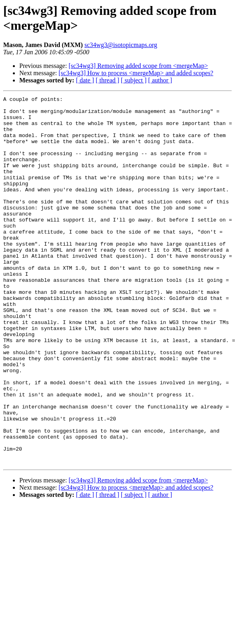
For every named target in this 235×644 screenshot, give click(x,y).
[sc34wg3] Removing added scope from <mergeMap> (138, 66)
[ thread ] (107, 80)
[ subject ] (134, 80)
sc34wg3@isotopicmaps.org (121, 45)
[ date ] (85, 80)
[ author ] (160, 80)
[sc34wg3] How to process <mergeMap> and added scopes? (136, 73)
